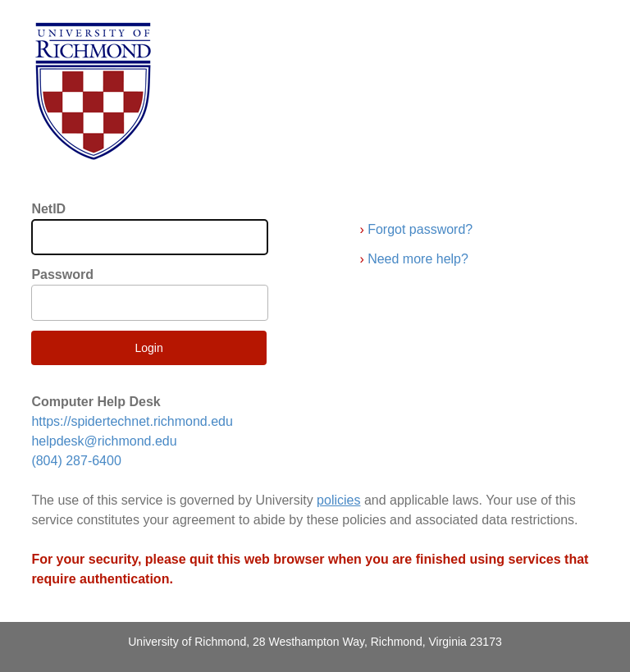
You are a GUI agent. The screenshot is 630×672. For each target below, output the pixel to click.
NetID (48, 209)
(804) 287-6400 (76, 461)
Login (149, 348)
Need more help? (414, 259)
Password (62, 274)
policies (338, 500)
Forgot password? (416, 229)
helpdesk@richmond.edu (104, 441)
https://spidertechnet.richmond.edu (132, 421)
